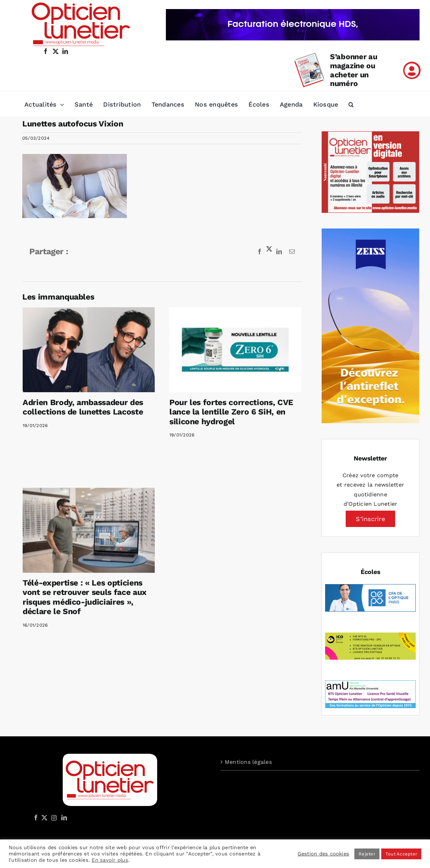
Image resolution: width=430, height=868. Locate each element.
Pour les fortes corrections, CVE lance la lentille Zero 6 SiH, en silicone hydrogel (226, 412)
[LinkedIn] (64, 817)
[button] (351, 104)
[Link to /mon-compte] (412, 70)
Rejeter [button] (367, 854)
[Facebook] (36, 817)
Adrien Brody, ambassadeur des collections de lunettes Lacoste (83, 407)
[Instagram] (53, 817)
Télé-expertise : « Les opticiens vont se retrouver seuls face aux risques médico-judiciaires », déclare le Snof (104, 580)
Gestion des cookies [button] (324, 854)
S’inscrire (370, 519)
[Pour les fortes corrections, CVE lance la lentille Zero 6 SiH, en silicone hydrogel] (231, 350)
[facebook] (46, 51)
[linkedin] (65, 51)
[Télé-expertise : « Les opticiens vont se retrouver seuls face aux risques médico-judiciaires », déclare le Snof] (108, 513)
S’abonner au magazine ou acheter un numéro (354, 70)
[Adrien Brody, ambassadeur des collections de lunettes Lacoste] (89, 350)
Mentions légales (248, 762)
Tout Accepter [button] (401, 854)
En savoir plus (110, 860)
